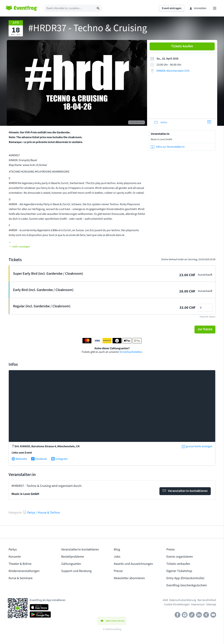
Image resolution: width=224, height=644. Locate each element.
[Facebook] (177, 615)
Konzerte (15, 557)
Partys (13, 549)
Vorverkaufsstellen (131, 352)
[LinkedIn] (199, 615)
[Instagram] (185, 615)
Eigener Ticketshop (179, 571)
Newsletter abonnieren (129, 578)
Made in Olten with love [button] (112, 621)
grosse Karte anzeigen (197, 446)
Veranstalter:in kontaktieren (185, 491)
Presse (118, 571)
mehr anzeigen (19, 247)
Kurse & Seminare (21, 578)
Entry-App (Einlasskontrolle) (185, 578)
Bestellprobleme (73, 557)
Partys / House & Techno (41, 513)
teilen (161, 122)
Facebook (39, 459)
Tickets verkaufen (178, 564)
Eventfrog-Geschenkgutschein (187, 585)
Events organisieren (180, 557)
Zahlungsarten (71, 564)
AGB (165, 600)
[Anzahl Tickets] (205, 308)
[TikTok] (192, 615)
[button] (205, 330)
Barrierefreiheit (207, 600)
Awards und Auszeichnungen (133, 564)
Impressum (198, 604)
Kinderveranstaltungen (24, 571)
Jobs (117, 557)
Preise (171, 549)
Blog (117, 549)
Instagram (59, 459)
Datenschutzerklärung (183, 600)
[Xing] (206, 615)
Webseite (19, 459)
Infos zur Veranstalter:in (168, 147)
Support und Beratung (76, 571)
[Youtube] (213, 615)
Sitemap (211, 604)
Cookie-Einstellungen (177, 604)
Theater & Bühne (20, 564)
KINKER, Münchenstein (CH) (173, 71)
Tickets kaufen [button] (182, 46)
